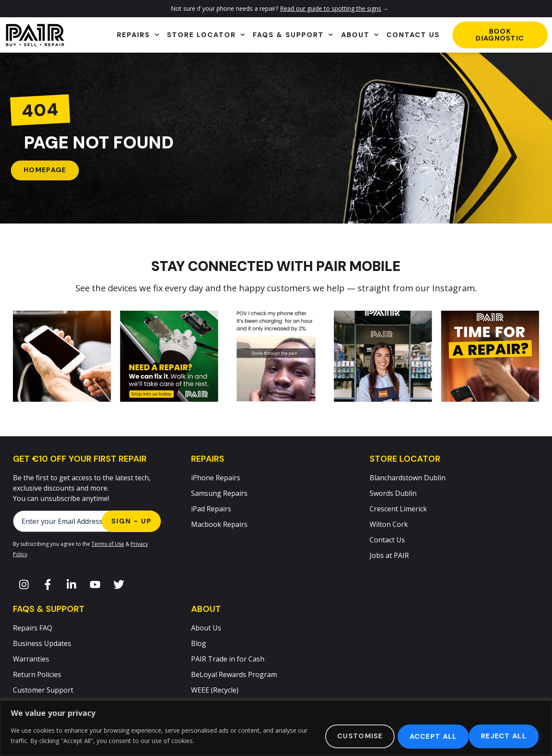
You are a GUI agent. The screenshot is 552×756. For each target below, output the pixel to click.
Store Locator (206, 35)
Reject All (426, 736)
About (360, 35)
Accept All (504, 736)
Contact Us (413, 35)
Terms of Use (108, 544)
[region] (276, 728)
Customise (349, 736)
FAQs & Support (293, 35)
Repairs (138, 35)
